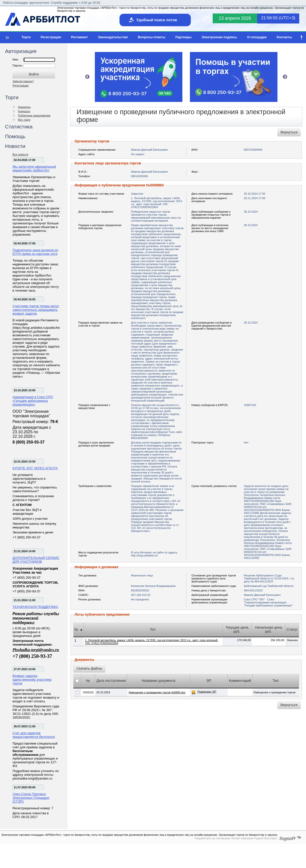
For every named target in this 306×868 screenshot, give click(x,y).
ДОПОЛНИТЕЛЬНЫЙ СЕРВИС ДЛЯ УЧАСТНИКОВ (36, 560)
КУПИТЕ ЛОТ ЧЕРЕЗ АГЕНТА (35, 468)
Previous (87, 77)
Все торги (24, 120)
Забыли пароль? (23, 81)
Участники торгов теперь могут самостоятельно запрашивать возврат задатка (36, 310)
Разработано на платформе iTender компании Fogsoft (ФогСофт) (236, 838)
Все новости (20, 154)
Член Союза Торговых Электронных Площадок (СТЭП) (31, 798)
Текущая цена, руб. (237, 629)
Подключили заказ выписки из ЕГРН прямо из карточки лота (35, 252)
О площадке (257, 37)
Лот (153, 629)
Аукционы (24, 107)
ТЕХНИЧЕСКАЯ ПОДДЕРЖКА (35, 607)
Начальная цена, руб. (269, 629)
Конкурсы (24, 111)
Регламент (79, 37)
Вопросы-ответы (152, 37)
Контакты (284, 37)
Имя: (16, 59)
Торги (26, 37)
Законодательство (113, 37)
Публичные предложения (34, 115)
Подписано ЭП (207, 692)
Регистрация (51, 37)
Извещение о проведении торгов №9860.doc (157, 692)
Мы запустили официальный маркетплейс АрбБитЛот (34, 168)
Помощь (15, 136)
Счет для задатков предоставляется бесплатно (34, 735)
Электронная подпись (219, 37)
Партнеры (184, 37)
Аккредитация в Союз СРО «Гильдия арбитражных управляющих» (33, 401)
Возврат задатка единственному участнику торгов (32, 679)
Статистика (19, 127)
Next (285, 77)
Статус (292, 629)
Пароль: (18, 65)
